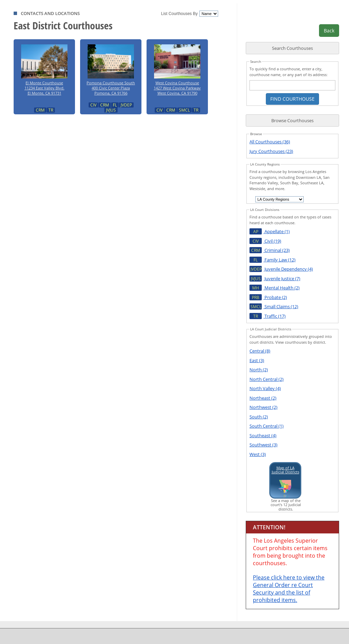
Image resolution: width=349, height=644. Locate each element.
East (257, 360)
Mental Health (275, 288)
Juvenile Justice (275, 278)
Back (329, 31)
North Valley (265, 388)
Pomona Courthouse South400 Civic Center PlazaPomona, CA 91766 (111, 68)
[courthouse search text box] (292, 85)
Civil (265, 241)
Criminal (270, 250)
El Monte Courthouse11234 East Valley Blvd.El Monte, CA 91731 (44, 68)
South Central (267, 426)
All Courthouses (270, 142)
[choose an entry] (279, 199)
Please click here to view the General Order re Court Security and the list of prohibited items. (289, 589)
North (259, 370)
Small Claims (274, 306)
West (258, 454)
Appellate (270, 231)
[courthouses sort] (209, 14)
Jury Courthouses (271, 151)
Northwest (263, 407)
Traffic (268, 316)
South (259, 417)
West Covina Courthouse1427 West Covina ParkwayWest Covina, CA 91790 (177, 68)
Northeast (263, 398)
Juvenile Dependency (281, 269)
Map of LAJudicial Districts (285, 470)
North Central (267, 379)
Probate (268, 297)
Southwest (263, 445)
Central (260, 351)
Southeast (263, 435)
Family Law (272, 260)
